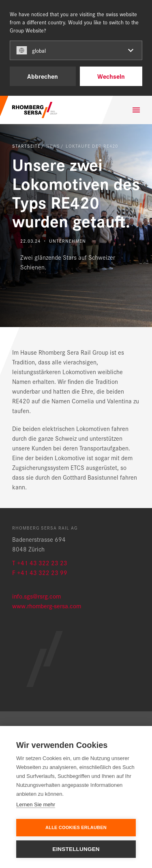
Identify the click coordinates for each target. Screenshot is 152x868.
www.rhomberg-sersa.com (47, 606)
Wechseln (111, 76)
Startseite (26, 146)
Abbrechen (43, 76)
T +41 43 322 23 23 (40, 563)
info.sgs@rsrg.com (36, 596)
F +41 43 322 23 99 (40, 572)
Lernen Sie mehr (36, 804)
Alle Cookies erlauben (76, 827)
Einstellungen (76, 849)
